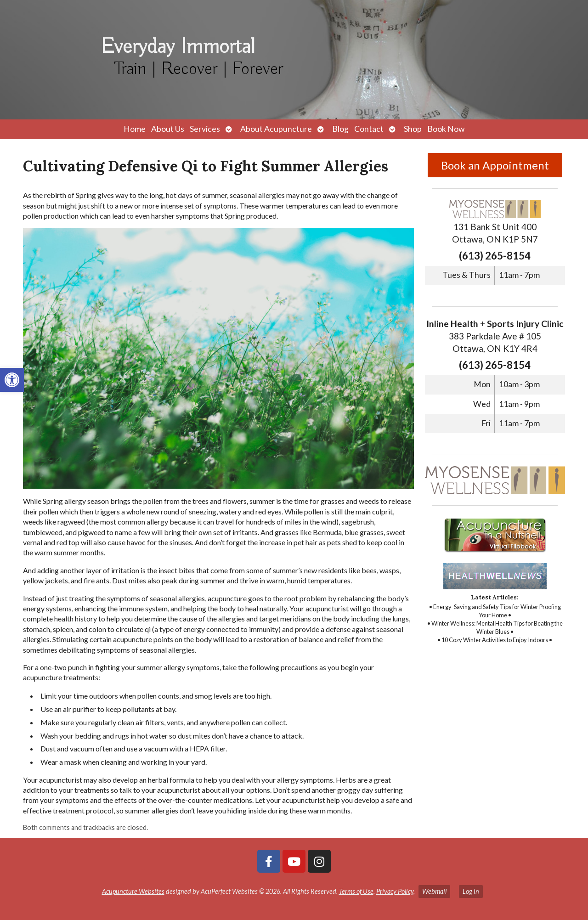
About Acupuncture (276, 129)
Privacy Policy (395, 891)
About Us (168, 129)
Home (135, 129)
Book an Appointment (495, 165)
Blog (340, 129)
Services (205, 129)
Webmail (434, 891)
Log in (471, 891)
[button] (12, 380)
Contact (369, 129)
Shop (413, 129)
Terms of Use (356, 891)
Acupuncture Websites (133, 891)
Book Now (446, 129)
